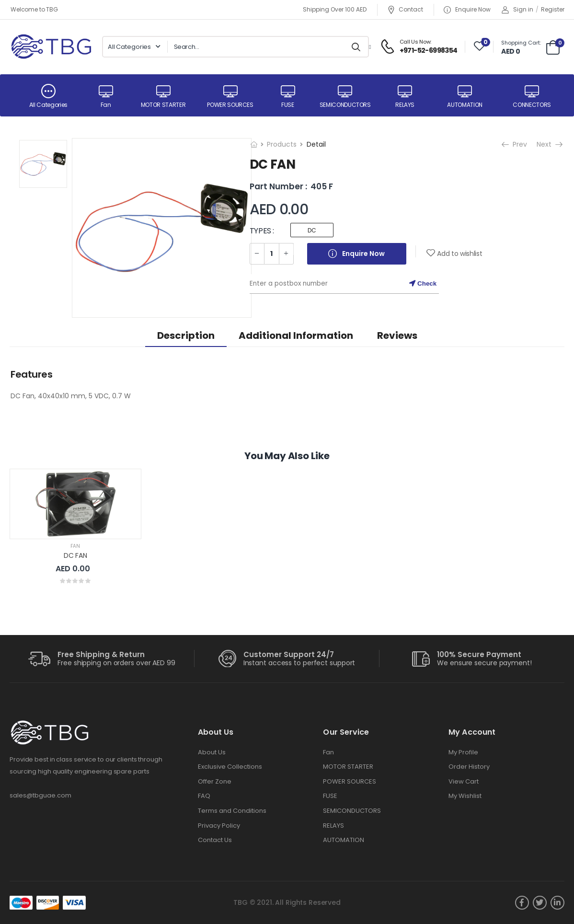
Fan (75, 546)
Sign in (517, 9)
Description (186, 335)
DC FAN (75, 555)
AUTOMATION (344, 840)
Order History (469, 767)
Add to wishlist (459, 254)
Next (545, 144)
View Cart (464, 781)
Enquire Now (467, 10)
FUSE (330, 796)
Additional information (296, 335)
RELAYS (333, 826)
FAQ (204, 796)
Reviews (397, 335)
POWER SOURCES (350, 781)
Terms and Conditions (232, 811)
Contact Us (215, 840)
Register (553, 9)
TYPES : (262, 231)
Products (282, 144)
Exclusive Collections (230, 767)
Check (423, 283)
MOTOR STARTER (348, 767)
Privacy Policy (219, 826)
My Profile (463, 752)
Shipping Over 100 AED (335, 10)
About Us (212, 752)
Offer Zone (215, 781)
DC (312, 230)
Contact (405, 10)
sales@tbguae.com (40, 795)
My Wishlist (465, 796)
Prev (514, 144)
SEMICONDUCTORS (352, 811)
